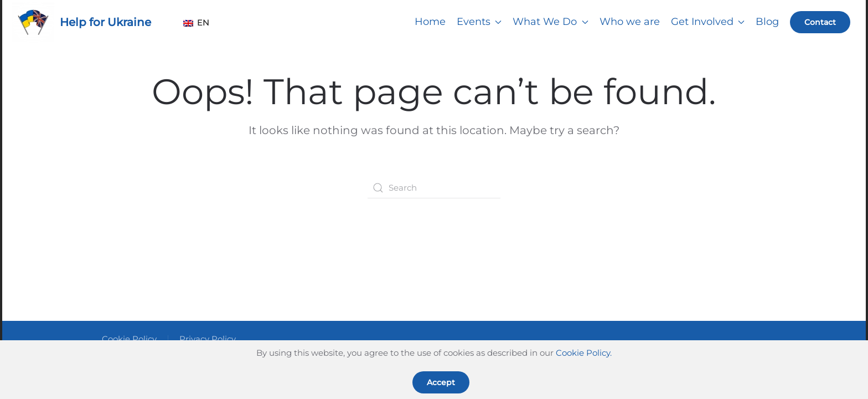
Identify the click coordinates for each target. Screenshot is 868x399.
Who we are (630, 22)
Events (479, 22)
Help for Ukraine (105, 22)
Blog (767, 22)
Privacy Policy (208, 339)
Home (430, 22)
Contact (820, 22)
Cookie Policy (129, 339)
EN (193, 22)
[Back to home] (33, 22)
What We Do (551, 22)
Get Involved (708, 22)
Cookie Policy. (584, 353)
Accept (441, 382)
